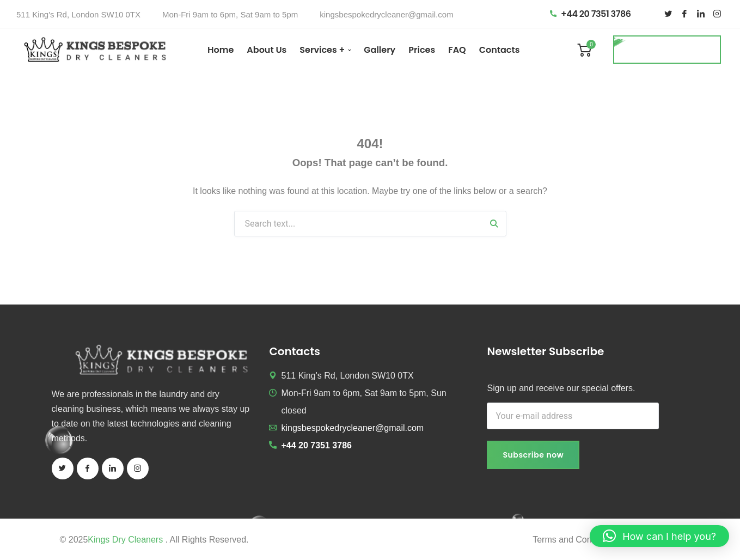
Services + (322, 50)
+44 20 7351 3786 (590, 14)
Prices (422, 50)
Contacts (500, 50)
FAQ (457, 50)
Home (221, 50)
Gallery (380, 50)
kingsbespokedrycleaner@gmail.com (386, 14)
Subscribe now (533, 455)
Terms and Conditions (575, 540)
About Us (267, 50)
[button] (659, 536)
